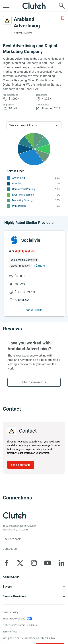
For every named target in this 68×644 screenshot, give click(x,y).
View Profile (34, 310)
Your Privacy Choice (14, 619)
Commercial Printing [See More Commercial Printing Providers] (24, 189)
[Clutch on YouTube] (48, 563)
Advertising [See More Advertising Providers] (18, 178)
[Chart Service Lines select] (34, 125)
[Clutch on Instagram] (34, 563)
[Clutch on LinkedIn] (61, 563)
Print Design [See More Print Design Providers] (19, 206)
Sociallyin (31, 240)
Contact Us (10, 549)
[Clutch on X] (20, 563)
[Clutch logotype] (15, 515)
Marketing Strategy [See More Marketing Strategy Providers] (23, 200)
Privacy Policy (11, 612)
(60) (33, 251)
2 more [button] (40, 266)
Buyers (7, 587)
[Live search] (62, 6)
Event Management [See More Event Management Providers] (23, 195)
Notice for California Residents (20, 625)
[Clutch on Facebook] (6, 563)
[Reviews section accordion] (34, 329)
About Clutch (11, 577)
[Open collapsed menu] (6, 6)
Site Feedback (12, 539)
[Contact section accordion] (34, 409)
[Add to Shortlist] (63, 18)
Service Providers (14, 596)
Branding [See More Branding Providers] (17, 183)
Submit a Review (32, 382)
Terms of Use (10, 632)
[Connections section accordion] (34, 498)
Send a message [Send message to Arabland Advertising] (21, 465)
